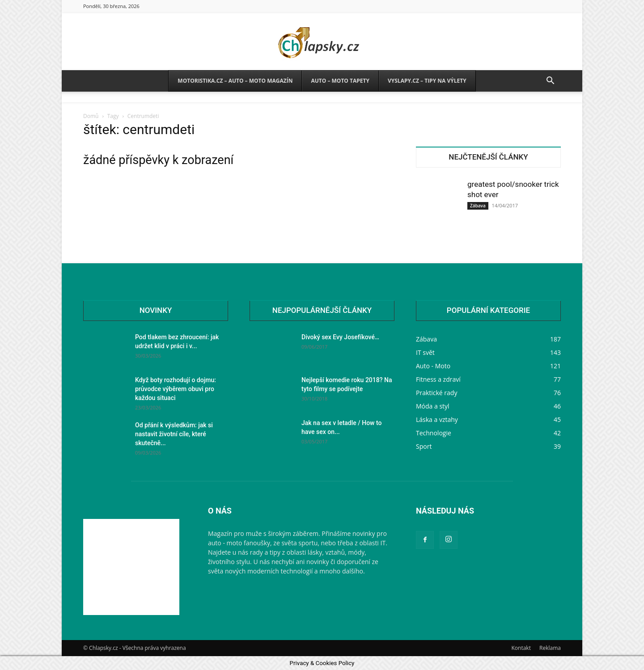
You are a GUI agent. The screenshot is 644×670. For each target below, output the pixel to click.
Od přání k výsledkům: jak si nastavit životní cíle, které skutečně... (174, 434)
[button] (550, 82)
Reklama (550, 648)
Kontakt (521, 648)
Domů (91, 116)
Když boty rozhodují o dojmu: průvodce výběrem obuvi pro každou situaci (176, 389)
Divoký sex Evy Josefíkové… (340, 337)
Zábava (478, 206)
